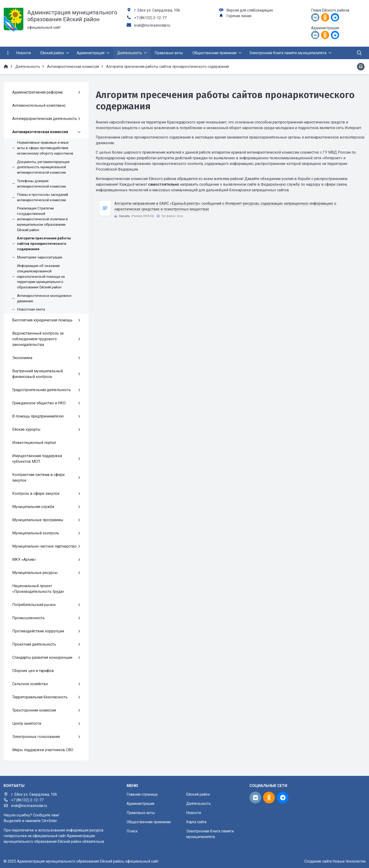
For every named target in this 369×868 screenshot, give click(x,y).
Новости (194, 813)
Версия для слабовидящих (250, 10)
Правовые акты (141, 813)
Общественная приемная (149, 822)
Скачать (124, 216)
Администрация (140, 804)
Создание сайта (318, 861)
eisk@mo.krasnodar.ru (152, 25)
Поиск (132, 831)
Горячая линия (239, 16)
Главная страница (142, 794)
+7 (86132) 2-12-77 (150, 18)
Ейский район (198, 794)
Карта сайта (196, 822)
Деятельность (199, 804)
